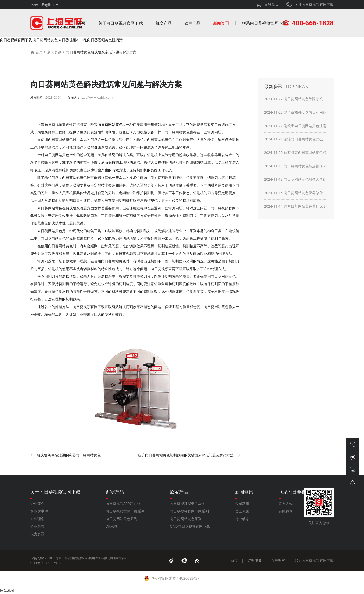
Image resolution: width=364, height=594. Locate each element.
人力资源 (37, 534)
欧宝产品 (192, 23)
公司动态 (242, 504)
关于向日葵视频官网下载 (121, 23)
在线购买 (278, 560)
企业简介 (37, 504)
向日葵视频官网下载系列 (125, 511)
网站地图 (7, 591)
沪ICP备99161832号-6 (45, 563)
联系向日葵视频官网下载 (264, 23)
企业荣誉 (37, 526)
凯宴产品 (164, 23)
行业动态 (242, 519)
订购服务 (255, 560)
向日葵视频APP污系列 (123, 504)
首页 (82, 23)
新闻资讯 (221, 23)
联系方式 (286, 504)
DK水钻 (112, 526)
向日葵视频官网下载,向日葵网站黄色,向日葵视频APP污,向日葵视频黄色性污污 (61, 40)
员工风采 (242, 511)
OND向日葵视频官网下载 (190, 526)
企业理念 (37, 519)
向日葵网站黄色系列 (122, 519)
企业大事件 (39, 511)
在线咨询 (286, 511)
